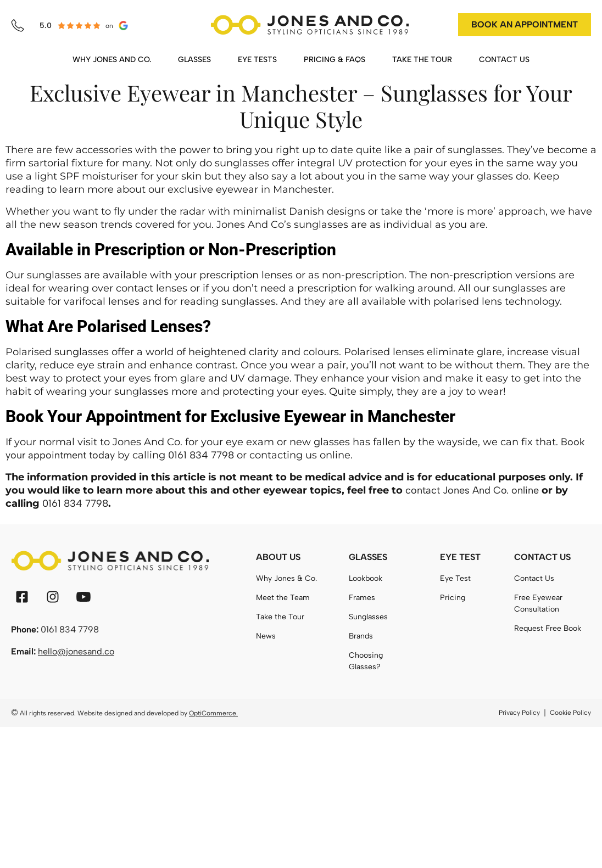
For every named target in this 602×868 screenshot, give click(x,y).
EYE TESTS (257, 60)
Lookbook (366, 578)
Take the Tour (280, 617)
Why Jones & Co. (286, 578)
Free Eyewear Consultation (538, 603)
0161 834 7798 (201, 455)
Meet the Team (283, 598)
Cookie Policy (570, 713)
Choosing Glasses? (366, 661)
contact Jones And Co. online (472, 490)
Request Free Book (548, 628)
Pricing (453, 598)
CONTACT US (504, 60)
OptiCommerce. (213, 713)
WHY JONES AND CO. (112, 60)
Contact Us (534, 578)
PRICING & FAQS (335, 60)
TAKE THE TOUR (422, 60)
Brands (361, 636)
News (266, 636)
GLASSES (194, 60)
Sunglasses (368, 617)
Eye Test (455, 578)
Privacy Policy (519, 713)
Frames (362, 598)
